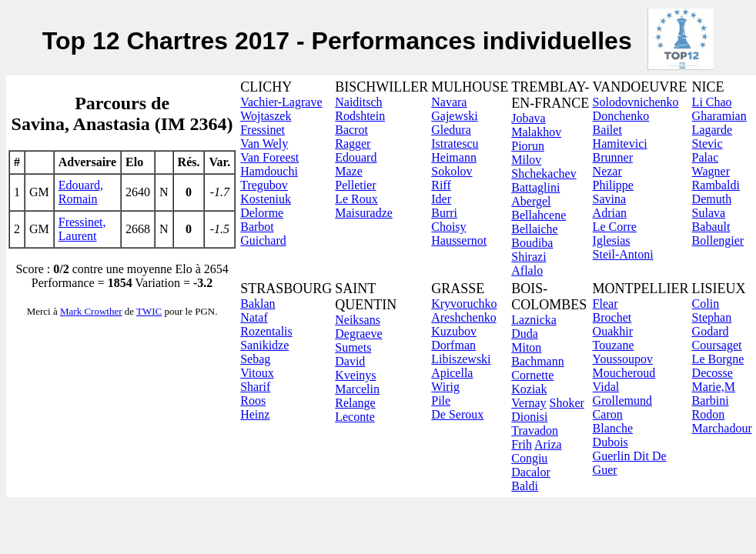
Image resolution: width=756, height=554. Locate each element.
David (350, 361)
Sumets (353, 347)
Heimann (454, 157)
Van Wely (264, 144)
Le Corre (615, 227)
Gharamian (719, 116)
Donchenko (621, 116)
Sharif (255, 387)
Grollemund (622, 400)
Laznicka (534, 320)
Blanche (613, 428)
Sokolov (452, 171)
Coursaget (717, 345)
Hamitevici (620, 144)
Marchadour (722, 428)
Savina (610, 199)
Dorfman (453, 345)
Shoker (567, 403)
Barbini (711, 400)
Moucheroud (624, 373)
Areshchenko (463, 317)
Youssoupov (623, 359)
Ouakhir (613, 331)
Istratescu (455, 144)
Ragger (353, 144)
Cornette (532, 375)
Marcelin (357, 389)
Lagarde (712, 130)
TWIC (149, 311)
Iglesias (612, 240)
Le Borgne (718, 359)
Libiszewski (461, 359)
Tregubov (264, 185)
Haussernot (459, 240)
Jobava (528, 118)
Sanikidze (264, 345)
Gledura (451, 130)
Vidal (606, 387)
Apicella (452, 373)
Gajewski (454, 116)
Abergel (531, 201)
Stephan (712, 317)
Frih (522, 444)
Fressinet (263, 130)
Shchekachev (544, 174)
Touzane (614, 345)
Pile (441, 400)
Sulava (709, 213)
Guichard (263, 240)
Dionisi (529, 417)
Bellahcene (539, 215)
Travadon (535, 431)
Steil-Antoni (623, 254)
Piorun (528, 146)
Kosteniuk (266, 199)
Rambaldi (716, 185)
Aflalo (527, 270)
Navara (449, 102)
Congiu (529, 458)
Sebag (255, 359)
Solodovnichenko (636, 102)
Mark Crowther (91, 311)
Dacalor (531, 472)
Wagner (711, 171)
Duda (525, 334)
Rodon (709, 414)
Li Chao (712, 102)
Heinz (255, 414)
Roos (253, 400)
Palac (706, 157)
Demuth (712, 199)
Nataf (254, 317)
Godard (711, 331)
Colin (706, 304)
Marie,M (714, 387)
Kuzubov (454, 331)
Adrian (610, 213)
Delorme (262, 213)
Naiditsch (358, 102)
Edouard (356, 157)
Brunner (613, 157)
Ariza (548, 444)
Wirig (445, 387)
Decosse (713, 373)
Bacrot (351, 130)
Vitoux (257, 373)
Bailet (607, 130)
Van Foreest (269, 157)
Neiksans (358, 320)
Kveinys (355, 375)
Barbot (257, 227)
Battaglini (535, 187)
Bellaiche (534, 229)
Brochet (612, 317)
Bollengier (718, 240)
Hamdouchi (269, 171)
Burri (444, 213)
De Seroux (457, 414)
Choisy (448, 227)
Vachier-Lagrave (281, 102)
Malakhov (536, 132)
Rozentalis (266, 331)
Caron (608, 414)
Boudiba (532, 243)
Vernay (529, 403)
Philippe (613, 185)
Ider (441, 199)
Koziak (529, 389)
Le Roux (356, 199)
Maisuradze (364, 213)
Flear (605, 304)
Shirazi (529, 257)
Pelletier (355, 185)
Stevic (707, 144)
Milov (526, 160)
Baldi (525, 486)
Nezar (607, 171)
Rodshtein (360, 116)
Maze (349, 171)
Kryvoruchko (464, 304)
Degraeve (358, 334)
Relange (355, 403)
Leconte (355, 417)
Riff (441, 185)
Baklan (258, 304)
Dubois (610, 442)
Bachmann (537, 361)
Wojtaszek (266, 116)
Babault (711, 227)
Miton (526, 347)
